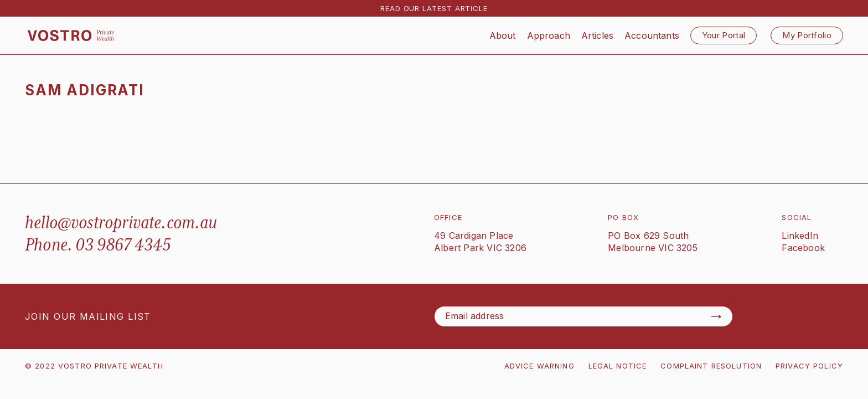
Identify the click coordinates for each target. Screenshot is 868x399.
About (503, 35)
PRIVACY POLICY (809, 366)
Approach (549, 35)
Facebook (803, 248)
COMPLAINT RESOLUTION (711, 366)
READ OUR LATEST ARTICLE (434, 8)
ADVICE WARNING (539, 366)
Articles (597, 35)
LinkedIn (800, 236)
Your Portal (724, 35)
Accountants (652, 35)
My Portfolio (807, 35)
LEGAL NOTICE (618, 366)
